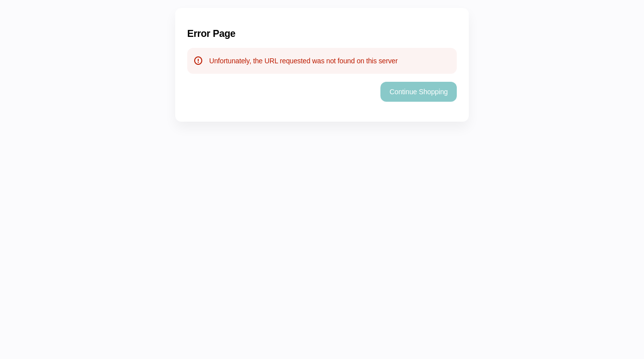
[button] (419, 92)
